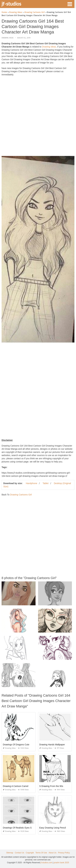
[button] (70, 4)
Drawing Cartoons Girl (21, 495)
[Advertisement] (38, 117)
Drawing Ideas (8, 38)
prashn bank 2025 (61, 863)
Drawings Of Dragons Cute (16, 745)
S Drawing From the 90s (51, 786)
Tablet (45, 483)
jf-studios (11, 4)
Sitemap (10, 853)
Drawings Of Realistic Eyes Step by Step (23, 828)
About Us (53, 853)
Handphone (31, 483)
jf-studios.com (46, 863)
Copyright (30, 853)
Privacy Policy (64, 853)
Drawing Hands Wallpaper (52, 745)
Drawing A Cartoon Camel (16, 786)
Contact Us (19, 853)
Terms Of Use (41, 853)
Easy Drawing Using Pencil (53, 828)
